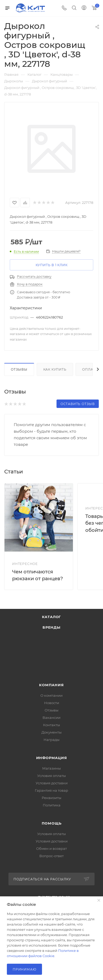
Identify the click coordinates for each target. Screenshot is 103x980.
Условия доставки (52, 783)
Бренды (51, 627)
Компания (51, 685)
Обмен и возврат (51, 848)
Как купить (55, 369)
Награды (51, 740)
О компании (51, 695)
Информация (52, 758)
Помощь (52, 823)
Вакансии (51, 718)
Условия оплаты (51, 776)
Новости (52, 703)
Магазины (51, 768)
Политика (52, 805)
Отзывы (19, 369)
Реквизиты (51, 798)
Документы (51, 732)
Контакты (51, 725)
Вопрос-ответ (51, 856)
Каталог (52, 617)
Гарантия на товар (51, 790)
